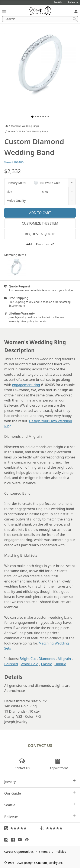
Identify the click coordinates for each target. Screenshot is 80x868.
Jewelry (40, 782)
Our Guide (40, 793)
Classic (46, 664)
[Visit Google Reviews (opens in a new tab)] (22, 828)
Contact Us (40, 745)
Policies (61, 852)
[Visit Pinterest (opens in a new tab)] (28, 840)
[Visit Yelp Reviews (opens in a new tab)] (58, 828)
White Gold (30, 664)
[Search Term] (40, 19)
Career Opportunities (19, 852)
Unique (60, 664)
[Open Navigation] (4, 11)
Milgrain (64, 659)
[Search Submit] (75, 19)
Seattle (40, 805)
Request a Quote (40, 234)
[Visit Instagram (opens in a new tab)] (7, 840)
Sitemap (44, 852)
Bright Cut (28, 659)
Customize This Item (40, 223)
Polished (11, 664)
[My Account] (76, 11)
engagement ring (26, 385)
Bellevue (40, 817)
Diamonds (47, 659)
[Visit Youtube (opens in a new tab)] (21, 840)
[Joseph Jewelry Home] (7, 126)
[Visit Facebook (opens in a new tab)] (14, 840)
